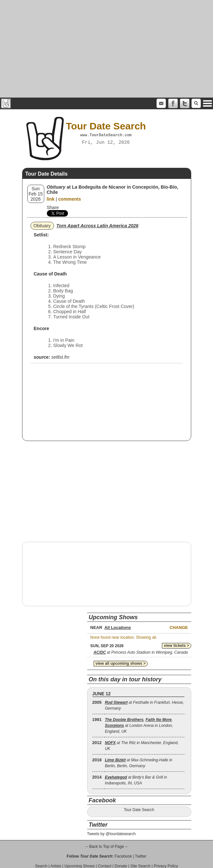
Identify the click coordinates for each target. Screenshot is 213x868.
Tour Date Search (139, 810)
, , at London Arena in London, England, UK (139, 726)
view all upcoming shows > (121, 663)
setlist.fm (60, 357)
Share (53, 207)
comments (70, 199)
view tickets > (177, 646)
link (51, 199)
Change (179, 628)
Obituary (42, 226)
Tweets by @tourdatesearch (112, 834)
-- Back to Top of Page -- (107, 847)
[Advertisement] (106, 49)
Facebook (123, 856)
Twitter (141, 856)
